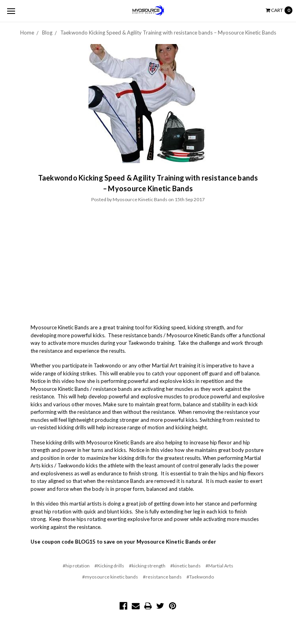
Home (27, 33)
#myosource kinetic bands (110, 577)
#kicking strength (147, 566)
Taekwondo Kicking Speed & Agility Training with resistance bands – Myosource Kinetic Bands (168, 33)
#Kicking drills (109, 566)
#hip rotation (76, 566)
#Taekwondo (200, 577)
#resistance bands (162, 577)
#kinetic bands (185, 566)
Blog (47, 33)
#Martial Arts (219, 566)
